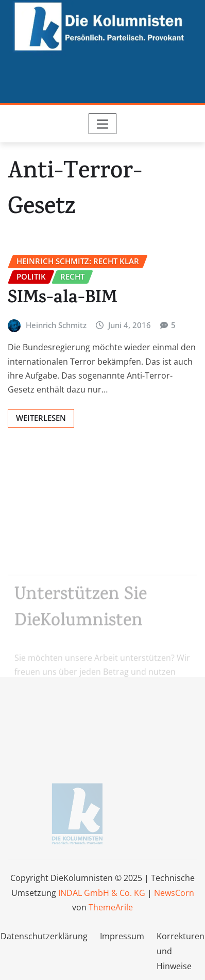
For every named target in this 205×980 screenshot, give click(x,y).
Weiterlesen (41, 418)
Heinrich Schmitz (56, 325)
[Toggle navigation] (103, 124)
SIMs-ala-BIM (62, 299)
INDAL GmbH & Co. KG (102, 893)
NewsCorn (174, 893)
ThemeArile (111, 907)
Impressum (122, 936)
